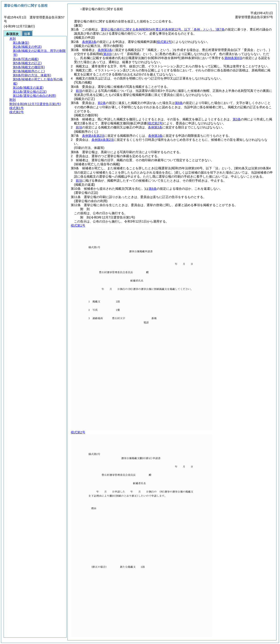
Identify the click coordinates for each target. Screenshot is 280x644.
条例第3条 (89, 42)
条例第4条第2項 (93, 136)
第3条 (237, 119)
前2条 (102, 103)
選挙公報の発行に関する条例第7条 (163, 29)
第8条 (179, 103)
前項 (79, 91)
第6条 (153, 189)
